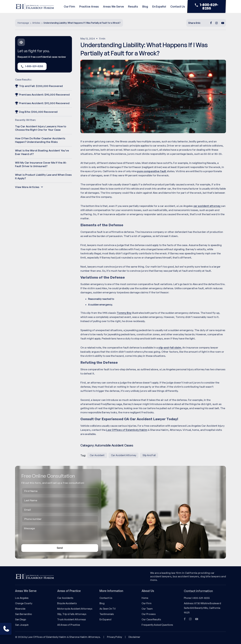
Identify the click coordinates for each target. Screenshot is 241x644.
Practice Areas (89, 6)
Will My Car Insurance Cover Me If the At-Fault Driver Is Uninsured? (41, 164)
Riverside (20, 609)
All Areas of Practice (69, 625)
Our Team (147, 609)
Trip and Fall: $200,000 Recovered (39, 86)
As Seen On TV (108, 609)
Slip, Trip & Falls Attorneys (72, 614)
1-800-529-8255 (207, 6)
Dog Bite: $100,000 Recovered (36, 112)
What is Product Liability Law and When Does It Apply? (43, 176)
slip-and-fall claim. (170, 347)
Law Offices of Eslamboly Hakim (127, 430)
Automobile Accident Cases (114, 445)
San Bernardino (24, 614)
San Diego (21, 619)
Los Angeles (22, 598)
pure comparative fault (152, 171)
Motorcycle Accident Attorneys (75, 609)
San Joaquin (22, 625)
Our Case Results (151, 619)
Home (145, 598)
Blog (145, 6)
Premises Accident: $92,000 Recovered (42, 103)
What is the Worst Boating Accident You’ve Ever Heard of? (42, 152)
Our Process (149, 614)
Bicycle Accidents (67, 603)
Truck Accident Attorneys (72, 619)
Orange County (24, 603)
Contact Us (178, 6)
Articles (36, 23)
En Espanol (105, 619)
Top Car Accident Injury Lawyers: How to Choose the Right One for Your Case (41, 128)
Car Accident (97, 455)
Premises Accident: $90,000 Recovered (42, 95)
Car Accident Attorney (124, 455)
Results (133, 6)
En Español (159, 6)
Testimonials (107, 614)
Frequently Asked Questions (157, 625)
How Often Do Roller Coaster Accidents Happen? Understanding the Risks (40, 140)
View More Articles (29, 187)
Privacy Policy (115, 637)
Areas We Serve (113, 6)
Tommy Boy (124, 313)
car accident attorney (207, 206)
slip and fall (149, 455)
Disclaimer (134, 637)
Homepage (23, 23)
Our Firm (69, 6)
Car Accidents (65, 598)
